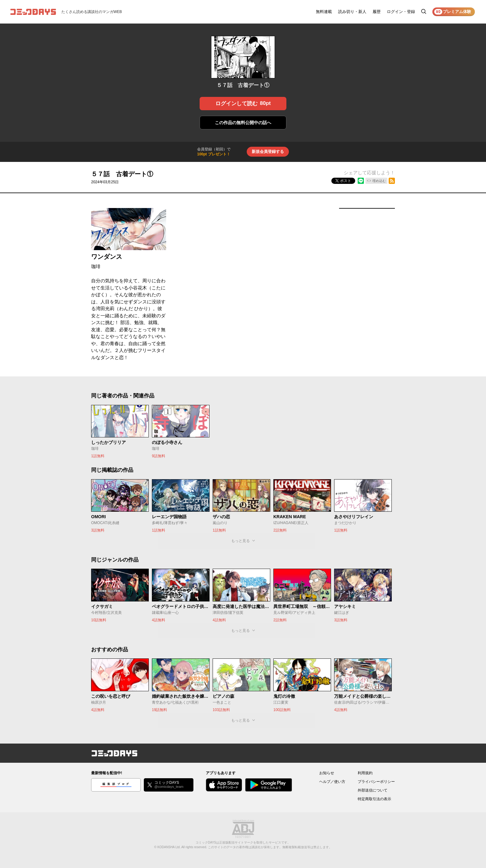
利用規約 (365, 773)
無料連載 (324, 12)
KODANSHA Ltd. (169, 847)
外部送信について (373, 790)
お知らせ (327, 773)
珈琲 (96, 266)
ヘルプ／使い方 (332, 782)
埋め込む (379, 181)
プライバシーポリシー (376, 782)
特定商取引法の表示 (374, 799)
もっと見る (241, 541)
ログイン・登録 (401, 12)
